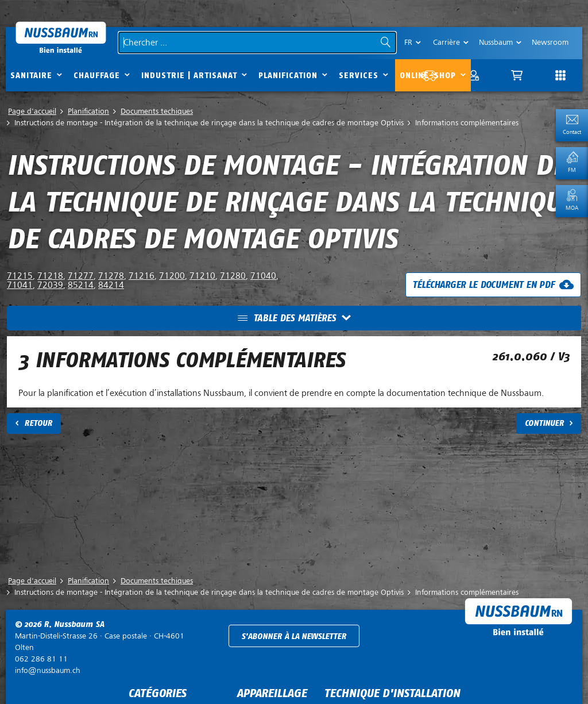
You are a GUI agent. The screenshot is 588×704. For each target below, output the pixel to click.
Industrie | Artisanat (189, 76)
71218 (50, 276)
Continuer (544, 423)
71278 (111, 276)
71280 (233, 276)
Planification (288, 76)
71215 (20, 276)
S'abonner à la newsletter (294, 636)
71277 (81, 276)
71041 (20, 285)
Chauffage (97, 76)
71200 (172, 276)
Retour (38, 423)
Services (359, 76)
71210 (202, 276)
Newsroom (550, 42)
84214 (111, 285)
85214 (81, 285)
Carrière (446, 42)
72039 (50, 285)
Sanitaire (31, 76)
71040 (263, 276)
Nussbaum (496, 42)
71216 (142, 276)
